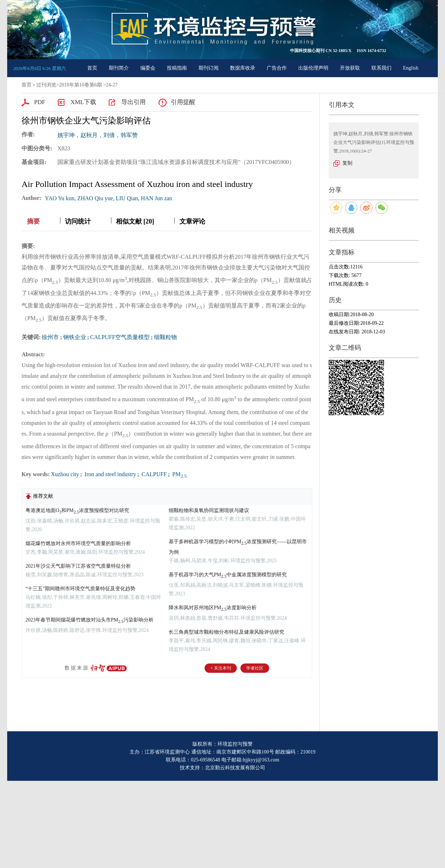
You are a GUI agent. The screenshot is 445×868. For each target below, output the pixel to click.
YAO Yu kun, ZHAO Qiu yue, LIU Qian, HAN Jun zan (108, 198)
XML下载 (83, 102)
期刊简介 (119, 68)
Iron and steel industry (110, 474)
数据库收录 (243, 68)
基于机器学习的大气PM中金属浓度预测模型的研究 (228, 575)
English (411, 68)
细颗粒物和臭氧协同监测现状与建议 (209, 510)
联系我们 (381, 68)
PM (179, 474)
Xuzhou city (65, 474)
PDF (40, 102)
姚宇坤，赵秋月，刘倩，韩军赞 (98, 135)
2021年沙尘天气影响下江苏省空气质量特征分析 (78, 566)
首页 (92, 68)
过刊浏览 (46, 85)
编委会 (148, 68)
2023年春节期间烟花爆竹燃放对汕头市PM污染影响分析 (90, 620)
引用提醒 (183, 102)
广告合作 (277, 68)
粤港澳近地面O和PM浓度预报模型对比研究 (77, 510)
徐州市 (50, 337)
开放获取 (350, 68)
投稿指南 (177, 68)
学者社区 (255, 668)
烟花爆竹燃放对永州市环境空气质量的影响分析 (78, 543)
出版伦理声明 (313, 68)
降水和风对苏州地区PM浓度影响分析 (213, 608)
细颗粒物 (165, 337)
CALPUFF (154, 474)
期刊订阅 (209, 68)
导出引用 (133, 102)
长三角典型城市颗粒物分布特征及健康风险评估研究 (226, 632)
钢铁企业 (75, 337)
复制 (347, 163)
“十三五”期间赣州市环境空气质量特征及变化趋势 (80, 589)
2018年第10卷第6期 (81, 85)
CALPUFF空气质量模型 (120, 337)
